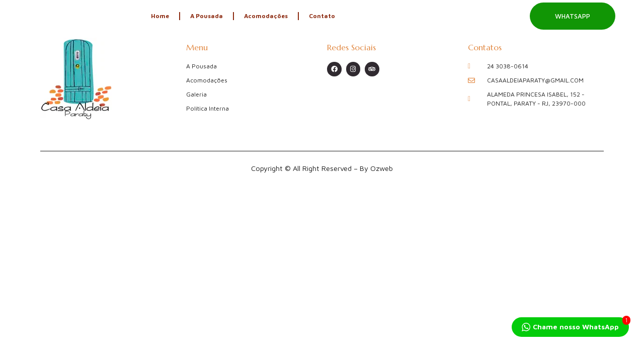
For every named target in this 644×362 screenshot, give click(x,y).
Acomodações (266, 16)
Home (160, 16)
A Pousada (207, 16)
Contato (322, 16)
